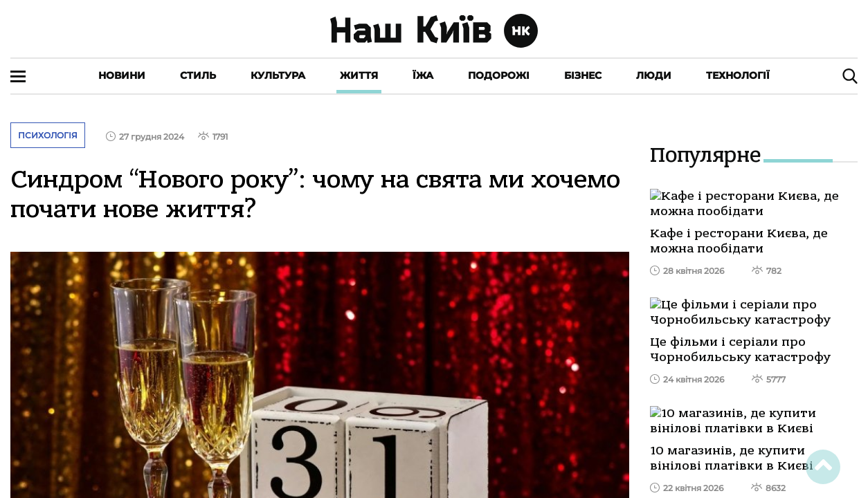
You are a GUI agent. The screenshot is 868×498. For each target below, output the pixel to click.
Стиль (198, 75)
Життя (359, 75)
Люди (654, 75)
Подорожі (499, 75)
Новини (122, 75)
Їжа (423, 75)
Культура (278, 75)
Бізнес (583, 75)
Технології (738, 75)
